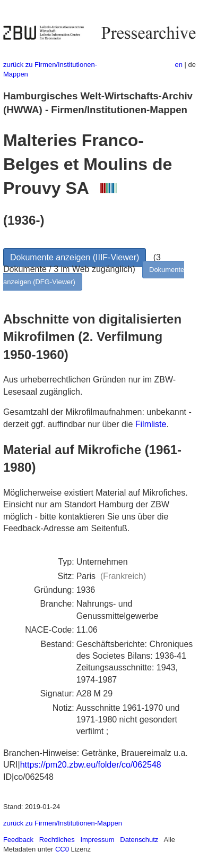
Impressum (97, 840)
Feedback (18, 840)
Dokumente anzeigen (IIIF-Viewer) (75, 257)
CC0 (62, 849)
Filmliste (151, 424)
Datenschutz (139, 840)
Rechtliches (57, 840)
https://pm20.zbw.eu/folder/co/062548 (91, 765)
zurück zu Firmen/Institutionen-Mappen (63, 823)
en (179, 65)
